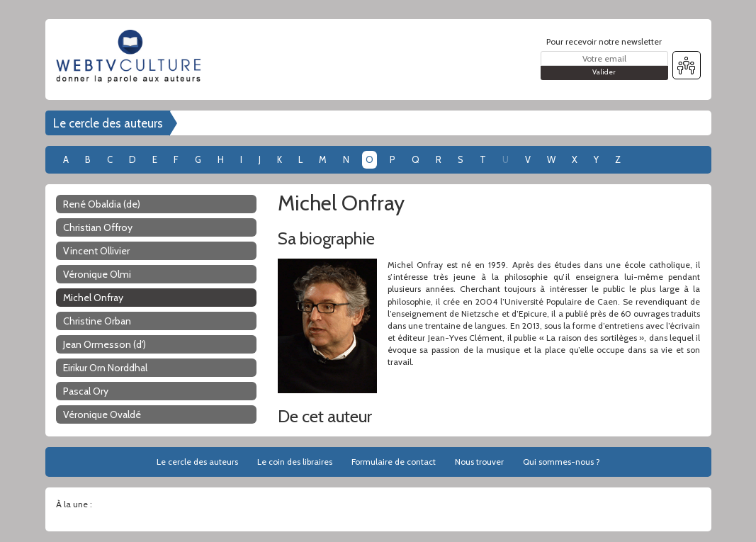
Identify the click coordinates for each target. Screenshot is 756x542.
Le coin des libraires (295, 462)
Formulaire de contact (394, 462)
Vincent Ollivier (96, 251)
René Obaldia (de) (102, 204)
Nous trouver (479, 462)
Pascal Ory (86, 391)
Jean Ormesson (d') (105, 344)
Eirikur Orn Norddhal (105, 368)
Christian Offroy (98, 227)
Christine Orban (97, 321)
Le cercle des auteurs (108, 123)
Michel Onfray (93, 298)
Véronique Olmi (97, 274)
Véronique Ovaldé (102, 414)
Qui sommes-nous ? (562, 462)
